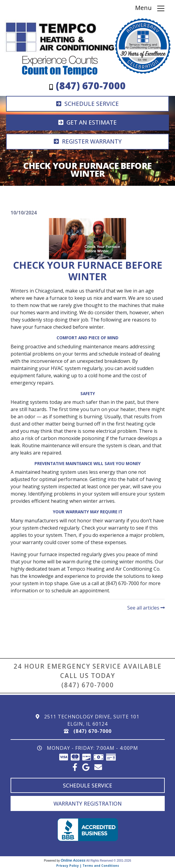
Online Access (73, 860)
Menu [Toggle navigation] (150, 8)
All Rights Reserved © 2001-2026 (109, 861)
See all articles (146, 608)
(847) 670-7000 (88, 685)
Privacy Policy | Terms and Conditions (88, 866)
